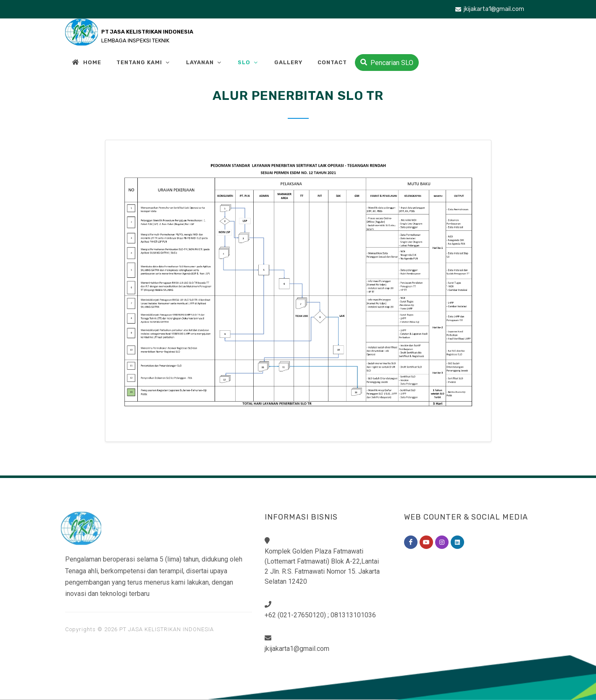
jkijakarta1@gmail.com (490, 9)
